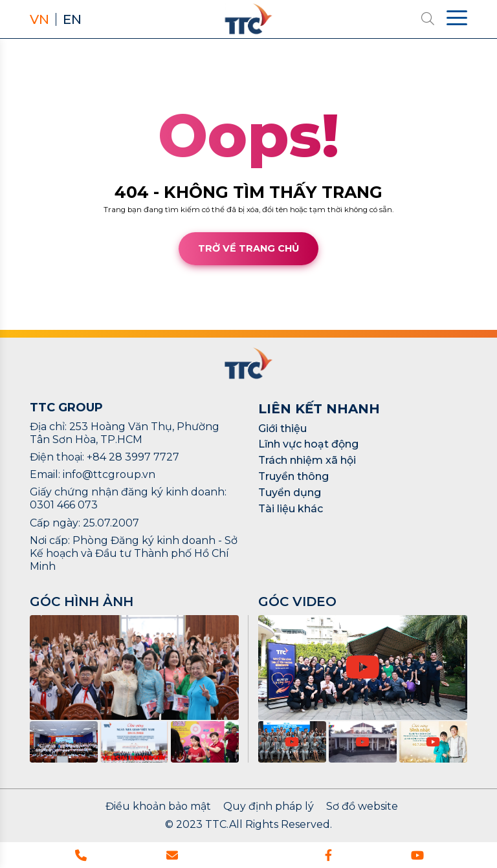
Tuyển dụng (290, 493)
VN (39, 19)
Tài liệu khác (291, 509)
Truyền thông (293, 476)
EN (72, 19)
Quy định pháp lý (269, 807)
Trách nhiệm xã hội (307, 460)
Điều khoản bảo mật (158, 807)
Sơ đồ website (362, 807)
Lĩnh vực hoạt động (308, 444)
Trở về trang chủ (248, 248)
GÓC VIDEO (297, 602)
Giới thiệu (282, 429)
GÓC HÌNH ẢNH (82, 602)
